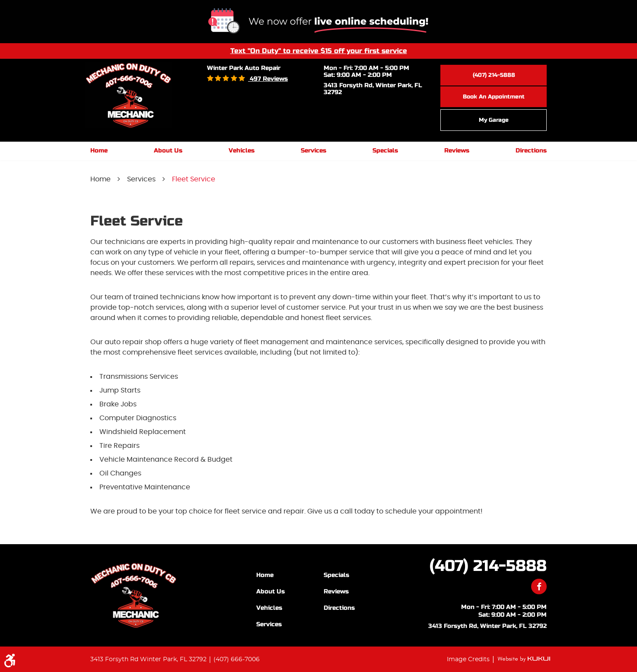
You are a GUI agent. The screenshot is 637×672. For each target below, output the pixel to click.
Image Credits (469, 659)
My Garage (494, 120)
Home (99, 151)
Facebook (539, 586)
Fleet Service (194, 179)
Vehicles (242, 151)
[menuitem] (99, 151)
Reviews (457, 151)
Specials (385, 151)
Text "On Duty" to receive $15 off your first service (319, 51)
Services (314, 151)
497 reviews (268, 79)
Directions (531, 151)
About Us (168, 151)
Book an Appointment (494, 97)
